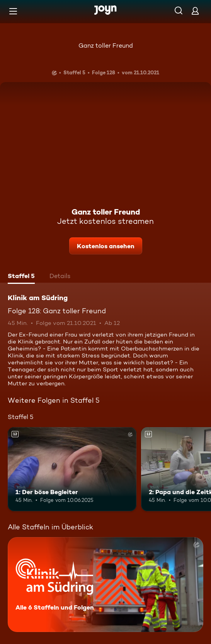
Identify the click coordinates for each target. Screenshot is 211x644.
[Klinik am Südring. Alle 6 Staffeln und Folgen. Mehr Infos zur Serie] (105, 585)
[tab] (21, 277)
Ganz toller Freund (106, 46)
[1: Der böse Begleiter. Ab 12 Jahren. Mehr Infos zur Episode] (72, 469)
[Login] (195, 11)
